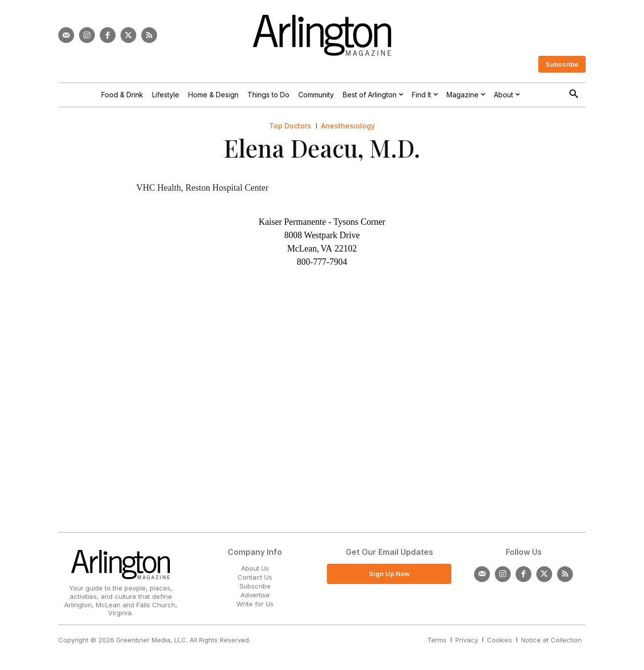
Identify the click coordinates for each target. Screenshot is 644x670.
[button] (574, 94)
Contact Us (255, 577)
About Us (255, 568)
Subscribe (255, 586)
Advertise (255, 595)
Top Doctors (290, 126)
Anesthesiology (348, 126)
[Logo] (322, 35)
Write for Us (255, 604)
